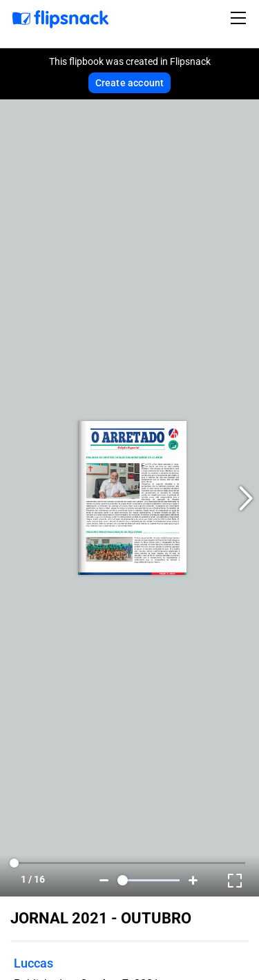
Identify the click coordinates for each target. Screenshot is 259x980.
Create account (130, 83)
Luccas (33, 963)
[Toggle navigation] (240, 18)
